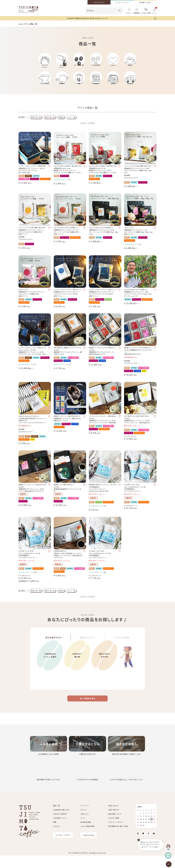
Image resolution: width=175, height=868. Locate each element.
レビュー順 (71, 123)
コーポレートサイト (122, 2)
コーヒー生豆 (96, 68)
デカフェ (113, 68)
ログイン (129, 13)
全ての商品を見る (87, 710)
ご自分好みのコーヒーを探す (50, 672)
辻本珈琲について (60, 830)
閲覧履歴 (137, 13)
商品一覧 (56, 818)
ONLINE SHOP (99, 2)
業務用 (96, 89)
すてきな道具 (45, 89)
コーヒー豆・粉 (79, 68)
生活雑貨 (62, 89)
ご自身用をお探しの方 (61, 822)
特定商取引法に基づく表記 (118, 839)
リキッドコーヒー (62, 69)
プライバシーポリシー (116, 834)
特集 (55, 834)
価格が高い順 (49, 123)
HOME (21, 24)
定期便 (113, 89)
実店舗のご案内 (145, 2)
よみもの (56, 839)
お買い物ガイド (114, 822)
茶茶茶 (130, 68)
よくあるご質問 (146, 13)
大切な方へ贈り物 (77, 672)
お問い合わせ (113, 818)
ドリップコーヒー (45, 69)
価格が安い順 (36, 123)
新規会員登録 (86, 834)
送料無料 (130, 89)
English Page (89, 847)
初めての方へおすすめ (104, 672)
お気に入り (85, 826)
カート (83, 830)
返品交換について (115, 826)
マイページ (85, 818)
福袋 (79, 89)
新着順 (61, 123)
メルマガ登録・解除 (88, 839)
